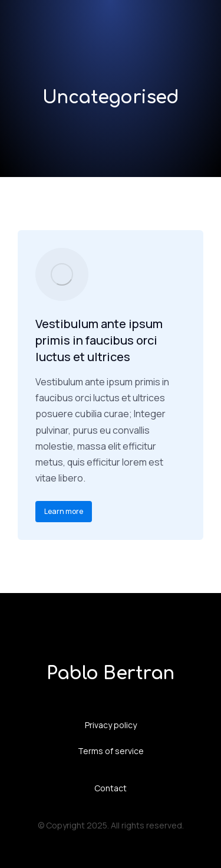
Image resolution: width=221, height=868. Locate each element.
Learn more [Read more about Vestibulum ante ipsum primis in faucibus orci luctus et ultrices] (64, 511)
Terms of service (111, 751)
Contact (111, 788)
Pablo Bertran (111, 674)
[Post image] (62, 274)
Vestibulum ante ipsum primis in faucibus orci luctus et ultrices (99, 340)
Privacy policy (111, 725)
